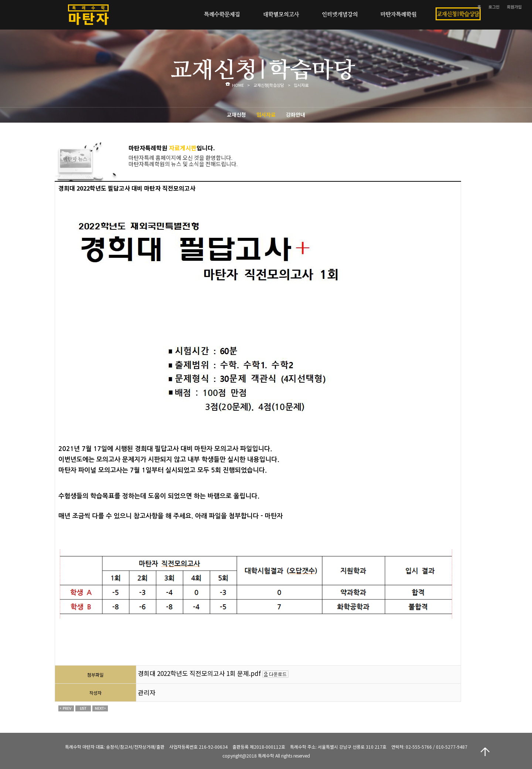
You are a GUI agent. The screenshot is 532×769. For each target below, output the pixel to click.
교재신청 (236, 115)
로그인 (494, 7)
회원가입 (514, 7)
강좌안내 (296, 115)
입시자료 (266, 115)
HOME (238, 85)
